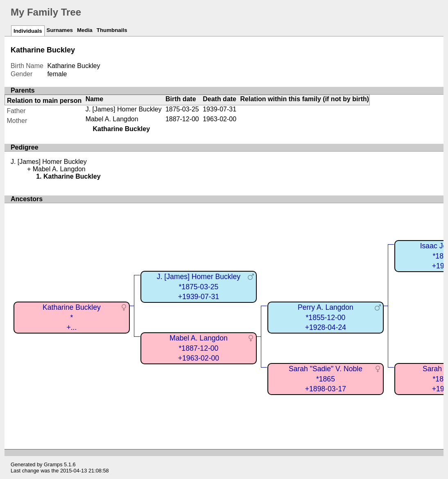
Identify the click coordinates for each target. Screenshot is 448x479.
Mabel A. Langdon (112, 119)
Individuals (28, 31)
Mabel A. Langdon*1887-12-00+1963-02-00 (199, 348)
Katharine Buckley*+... (72, 317)
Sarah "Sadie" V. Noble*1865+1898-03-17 (326, 379)
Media (85, 30)
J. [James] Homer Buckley (124, 109)
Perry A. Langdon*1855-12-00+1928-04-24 (326, 317)
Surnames (60, 30)
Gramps (53, 464)
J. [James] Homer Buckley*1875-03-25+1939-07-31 (199, 287)
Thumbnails (112, 30)
